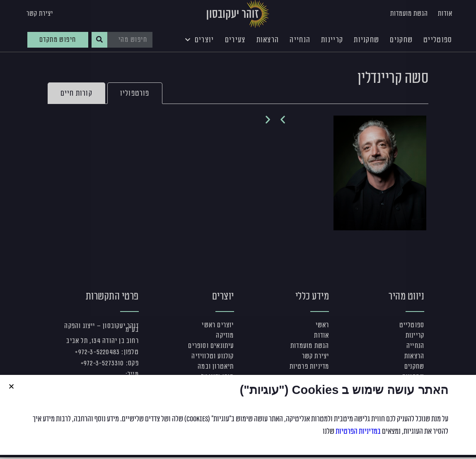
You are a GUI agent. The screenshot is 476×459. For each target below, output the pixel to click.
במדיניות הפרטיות (358, 431)
